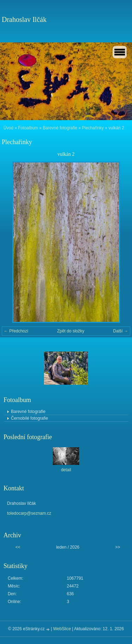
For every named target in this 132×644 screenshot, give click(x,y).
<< (18, 547)
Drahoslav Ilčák (24, 19)
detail (66, 470)
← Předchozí (16, 331)
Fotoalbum (28, 128)
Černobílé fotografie (29, 418)
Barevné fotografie (60, 128)
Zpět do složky (71, 331)
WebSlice (62, 629)
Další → (121, 331)
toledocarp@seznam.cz (29, 513)
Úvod (8, 128)
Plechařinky (93, 128)
